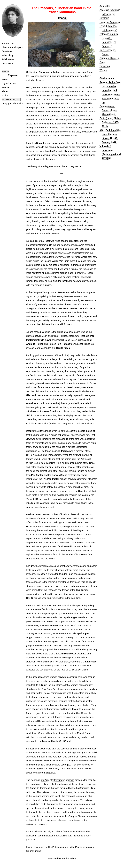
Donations (7, 51)
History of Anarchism (110, 22)
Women (103, 70)
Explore (13, 75)
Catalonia (104, 18)
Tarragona (105, 66)
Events (5, 79)
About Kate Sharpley (12, 47)
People (5, 87)
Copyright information (12, 104)
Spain (102, 62)
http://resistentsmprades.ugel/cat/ (57, 780)
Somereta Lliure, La (109, 58)
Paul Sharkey (69, 859)
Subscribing (8, 55)
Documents (7, 63)
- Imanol (62, 18)
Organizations (9, 83)
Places (5, 91)
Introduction (8, 43)
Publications (8, 59)
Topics (5, 95)
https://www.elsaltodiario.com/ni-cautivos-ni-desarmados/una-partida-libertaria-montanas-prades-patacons (59, 836)
